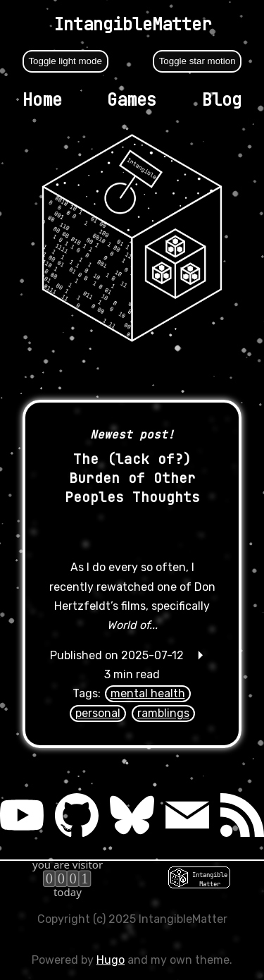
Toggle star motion (197, 61)
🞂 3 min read (132, 674)
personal (98, 713)
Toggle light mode (65, 61)
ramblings (163, 713)
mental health (148, 693)
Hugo (111, 960)
